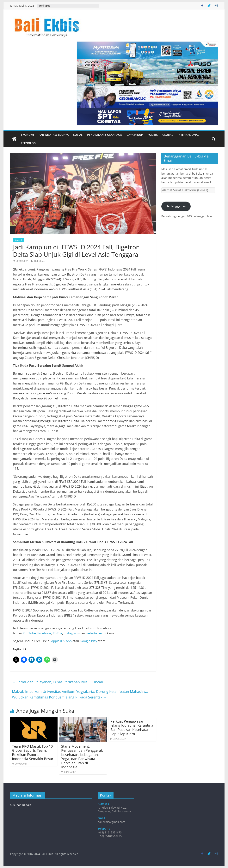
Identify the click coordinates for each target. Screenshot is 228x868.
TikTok (58, 633)
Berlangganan (176, 206)
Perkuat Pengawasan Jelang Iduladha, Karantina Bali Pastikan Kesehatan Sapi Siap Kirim (132, 728)
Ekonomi (27, 135)
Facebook (44, 633)
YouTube (29, 633)
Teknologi (29, 143)
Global (168, 135)
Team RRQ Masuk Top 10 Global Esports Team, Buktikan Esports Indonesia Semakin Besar (33, 753)
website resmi (96, 633)
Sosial (78, 135)
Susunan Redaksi (21, 805)
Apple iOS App (61, 641)
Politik (153, 135)
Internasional (188, 135)
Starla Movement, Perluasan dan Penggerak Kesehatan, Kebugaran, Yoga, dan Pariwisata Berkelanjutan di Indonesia (82, 757)
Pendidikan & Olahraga (105, 135)
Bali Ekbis (39, 261)
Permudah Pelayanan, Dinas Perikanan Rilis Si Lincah (58, 682)
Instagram (71, 633)
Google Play (88, 641)
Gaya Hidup (135, 135)
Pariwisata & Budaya (54, 135)
